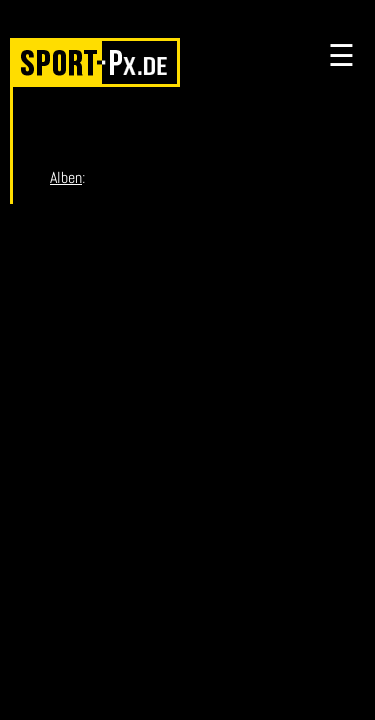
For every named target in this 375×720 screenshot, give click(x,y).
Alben (66, 177)
